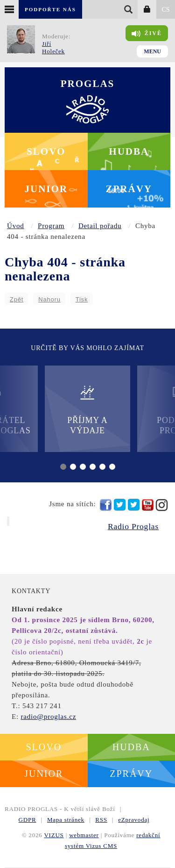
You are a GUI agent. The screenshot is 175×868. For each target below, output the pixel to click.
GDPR (28, 820)
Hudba (129, 151)
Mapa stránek (66, 820)
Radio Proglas (133, 526)
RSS (101, 820)
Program (51, 226)
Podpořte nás (50, 9)
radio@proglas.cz (48, 717)
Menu (152, 51)
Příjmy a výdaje (87, 410)
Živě (147, 34)
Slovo (46, 151)
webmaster (84, 835)
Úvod (16, 226)
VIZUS (54, 835)
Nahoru (49, 299)
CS (165, 10)
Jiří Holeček (53, 47)
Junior (46, 189)
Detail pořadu (100, 226)
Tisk (82, 299)
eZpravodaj (134, 820)
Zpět (17, 299)
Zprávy (129, 189)
